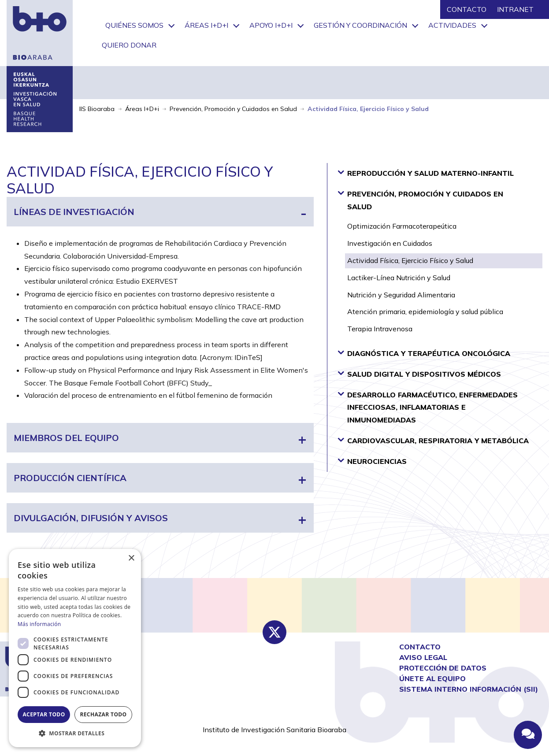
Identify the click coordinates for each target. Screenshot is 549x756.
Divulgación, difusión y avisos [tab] (91, 518)
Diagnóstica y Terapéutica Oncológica (424, 353)
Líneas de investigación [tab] (74, 212)
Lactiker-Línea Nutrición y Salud (399, 278)
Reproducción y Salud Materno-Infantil (426, 173)
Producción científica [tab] (70, 478)
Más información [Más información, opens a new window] (39, 624)
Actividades (452, 25)
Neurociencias (372, 461)
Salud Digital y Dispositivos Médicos (419, 374)
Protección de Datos (443, 668)
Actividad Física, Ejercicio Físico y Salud (410, 260)
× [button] (131, 558)
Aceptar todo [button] (44, 714)
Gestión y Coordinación (360, 25)
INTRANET (515, 9)
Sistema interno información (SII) (469, 689)
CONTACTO (467, 9)
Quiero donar (129, 45)
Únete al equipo (432, 678)
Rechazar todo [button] (103, 714)
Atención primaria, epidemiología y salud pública (425, 311)
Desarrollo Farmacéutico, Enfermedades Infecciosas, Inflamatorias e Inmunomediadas (428, 407)
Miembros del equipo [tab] (66, 438)
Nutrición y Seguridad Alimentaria (401, 295)
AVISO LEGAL (423, 657)
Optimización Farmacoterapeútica (402, 226)
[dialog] (75, 648)
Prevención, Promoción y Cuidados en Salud (233, 109)
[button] (75, 734)
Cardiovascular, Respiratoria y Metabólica (433, 440)
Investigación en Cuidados (390, 243)
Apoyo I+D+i (271, 25)
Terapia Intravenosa (380, 329)
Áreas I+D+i (206, 25)
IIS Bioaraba (97, 109)
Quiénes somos (134, 25)
